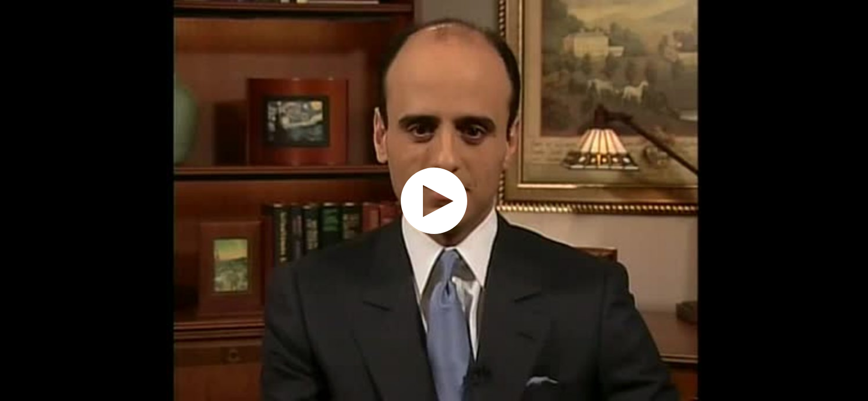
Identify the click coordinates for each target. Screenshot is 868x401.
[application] (434, 201)
